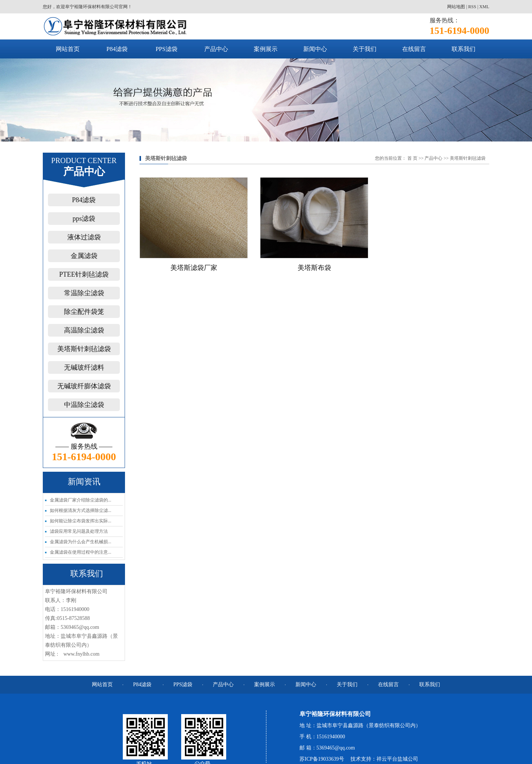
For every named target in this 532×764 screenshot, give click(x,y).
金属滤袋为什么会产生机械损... (81, 542)
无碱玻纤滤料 (84, 367)
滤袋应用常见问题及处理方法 (79, 531)
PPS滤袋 (166, 49)
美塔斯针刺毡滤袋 (84, 349)
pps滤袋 (84, 219)
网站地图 (456, 7)
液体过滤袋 (84, 237)
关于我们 (365, 49)
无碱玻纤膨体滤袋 (84, 386)
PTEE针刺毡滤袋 (84, 274)
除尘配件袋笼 (84, 312)
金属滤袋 (84, 256)
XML (484, 7)
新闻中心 (315, 49)
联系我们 (464, 49)
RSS (472, 7)
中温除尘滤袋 (84, 405)
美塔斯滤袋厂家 (194, 268)
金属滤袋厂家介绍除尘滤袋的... (81, 500)
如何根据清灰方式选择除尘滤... (81, 510)
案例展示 (266, 49)
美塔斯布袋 (314, 268)
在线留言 (414, 49)
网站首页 (68, 49)
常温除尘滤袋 (84, 293)
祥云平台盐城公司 (397, 759)
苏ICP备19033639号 (322, 759)
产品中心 (216, 49)
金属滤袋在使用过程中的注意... (81, 552)
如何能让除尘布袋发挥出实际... (81, 521)
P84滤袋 (117, 49)
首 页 (412, 158)
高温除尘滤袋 (84, 330)
